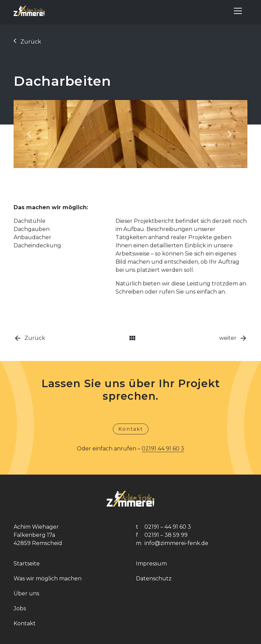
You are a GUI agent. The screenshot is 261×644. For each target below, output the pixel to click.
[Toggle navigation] (238, 11)
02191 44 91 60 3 (163, 449)
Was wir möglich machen (48, 579)
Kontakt (131, 429)
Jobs (20, 608)
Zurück (27, 42)
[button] (31, 134)
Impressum (151, 564)
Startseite (27, 564)
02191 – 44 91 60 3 (168, 527)
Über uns (26, 593)
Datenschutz (154, 579)
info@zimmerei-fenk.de (176, 543)
